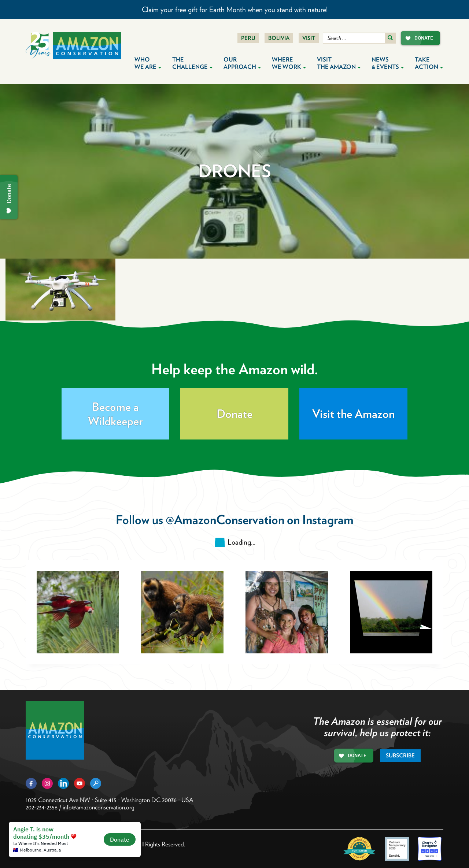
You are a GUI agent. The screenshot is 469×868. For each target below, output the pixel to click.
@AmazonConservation (225, 520)
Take (429, 63)
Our (242, 63)
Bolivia (279, 38)
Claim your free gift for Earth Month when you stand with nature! (235, 10)
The (192, 63)
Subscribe (400, 756)
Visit (309, 38)
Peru (248, 38)
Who (148, 63)
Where (289, 63)
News (388, 63)
